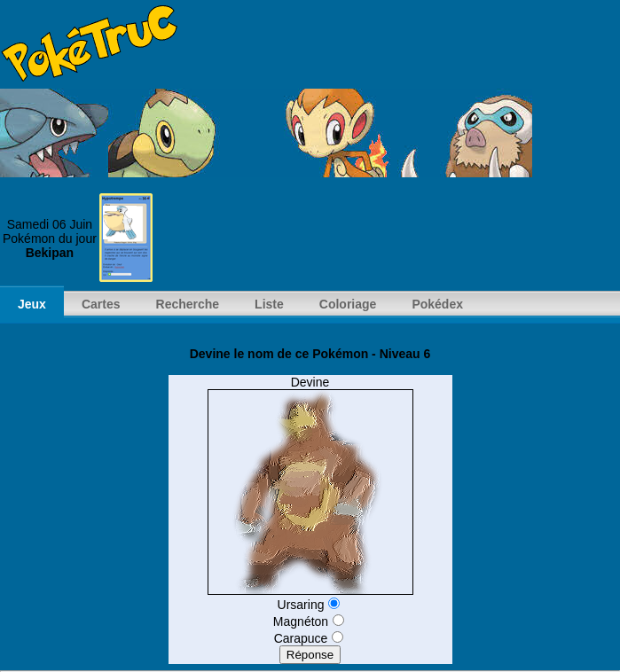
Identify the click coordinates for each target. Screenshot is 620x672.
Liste (269, 304)
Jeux (32, 304)
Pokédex (437, 304)
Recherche (188, 304)
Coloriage (348, 304)
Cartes (101, 304)
